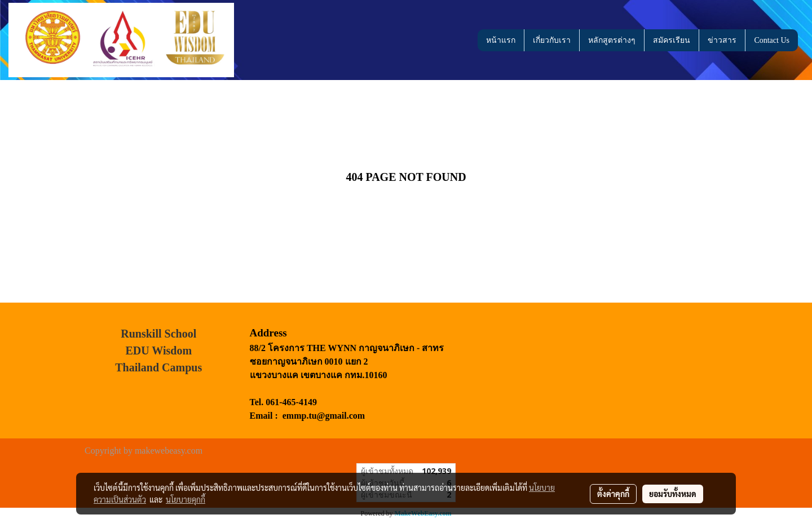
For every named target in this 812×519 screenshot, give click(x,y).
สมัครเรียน (672, 40)
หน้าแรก (501, 40)
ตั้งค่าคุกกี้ (613, 494)
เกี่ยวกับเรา (552, 40)
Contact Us (772, 40)
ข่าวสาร (722, 40)
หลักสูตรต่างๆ (612, 40)
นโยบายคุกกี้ (186, 499)
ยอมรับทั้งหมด (673, 494)
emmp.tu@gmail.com (324, 416)
